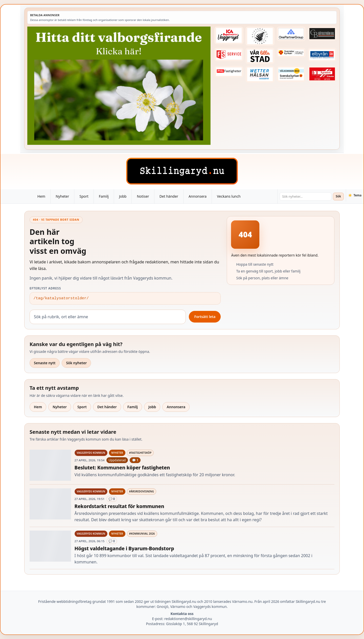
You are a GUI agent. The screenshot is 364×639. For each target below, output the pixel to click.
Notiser (143, 196)
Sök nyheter (76, 363)
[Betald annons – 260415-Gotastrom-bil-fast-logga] (322, 34)
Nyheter (62, 196)
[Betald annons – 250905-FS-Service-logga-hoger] (229, 54)
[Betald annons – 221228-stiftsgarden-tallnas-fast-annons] (260, 36)
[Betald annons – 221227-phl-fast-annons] (229, 72)
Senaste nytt (45, 363)
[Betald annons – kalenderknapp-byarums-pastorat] (291, 74)
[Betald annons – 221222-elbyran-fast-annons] (322, 55)
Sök (338, 196)
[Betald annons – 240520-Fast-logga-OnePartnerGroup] (291, 34)
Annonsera (198, 196)
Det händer (169, 196)
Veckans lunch (229, 196)
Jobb (123, 196)
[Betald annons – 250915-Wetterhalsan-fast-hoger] (260, 74)
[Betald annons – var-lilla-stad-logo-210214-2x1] (260, 56)
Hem (41, 196)
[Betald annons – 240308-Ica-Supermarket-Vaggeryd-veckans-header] (229, 35)
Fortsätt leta (205, 317)
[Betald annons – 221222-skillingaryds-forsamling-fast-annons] (291, 53)
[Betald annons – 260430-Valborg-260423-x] (119, 86)
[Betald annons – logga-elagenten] (322, 74)
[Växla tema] (355, 195)
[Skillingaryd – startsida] (182, 171)
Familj (104, 196)
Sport (84, 196)
